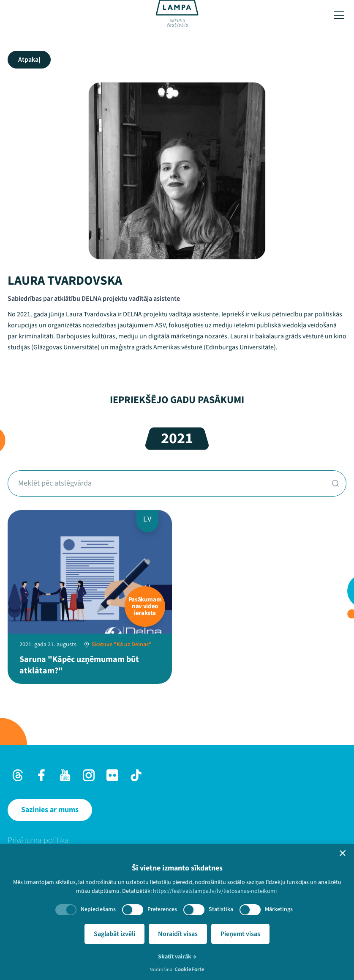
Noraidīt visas (178, 934)
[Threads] (18, 775)
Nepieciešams (98, 909)
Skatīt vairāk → (177, 957)
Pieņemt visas (240, 934)
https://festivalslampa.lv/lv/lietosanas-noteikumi (215, 891)
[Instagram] (89, 775)
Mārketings (279, 909)
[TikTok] (136, 775)
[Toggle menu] (339, 15)
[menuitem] (177, 840)
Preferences (162, 909)
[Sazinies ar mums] (50, 810)
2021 (177, 438)
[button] (343, 853)
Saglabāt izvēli (114, 934)
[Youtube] (65, 775)
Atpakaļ (29, 60)
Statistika (221, 909)
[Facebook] (41, 775)
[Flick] (112, 775)
